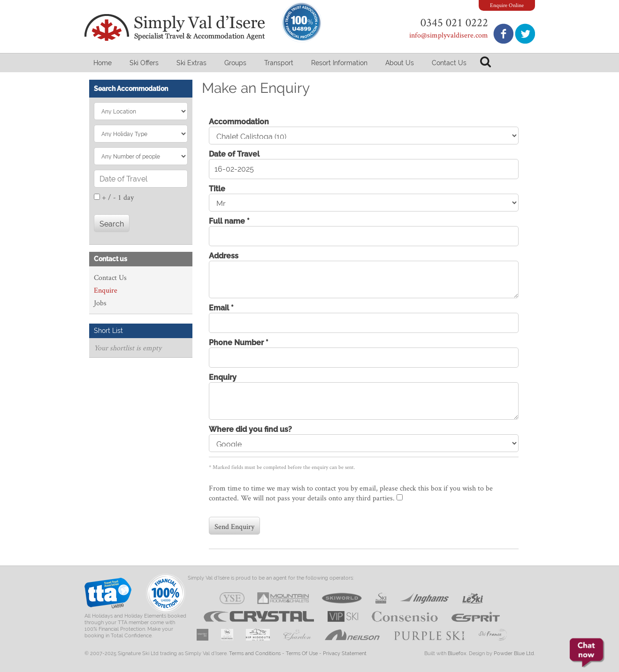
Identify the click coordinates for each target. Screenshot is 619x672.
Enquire (106, 290)
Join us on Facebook (503, 34)
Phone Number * (239, 343)
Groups (235, 63)
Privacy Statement (345, 653)
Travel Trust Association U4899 (108, 595)
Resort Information (339, 63)
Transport (279, 63)
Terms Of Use (302, 653)
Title (217, 189)
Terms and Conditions (255, 653)
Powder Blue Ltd (514, 653)
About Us (400, 63)
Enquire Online (507, 5)
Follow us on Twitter (525, 34)
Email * (221, 308)
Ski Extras (191, 63)
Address (224, 256)
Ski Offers (144, 63)
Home (103, 63)
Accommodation (239, 122)
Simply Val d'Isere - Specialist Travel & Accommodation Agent (176, 27)
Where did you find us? (250, 429)
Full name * (229, 221)
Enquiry (223, 377)
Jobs (100, 303)
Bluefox (457, 653)
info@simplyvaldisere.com (449, 35)
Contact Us (449, 63)
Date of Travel (234, 154)
